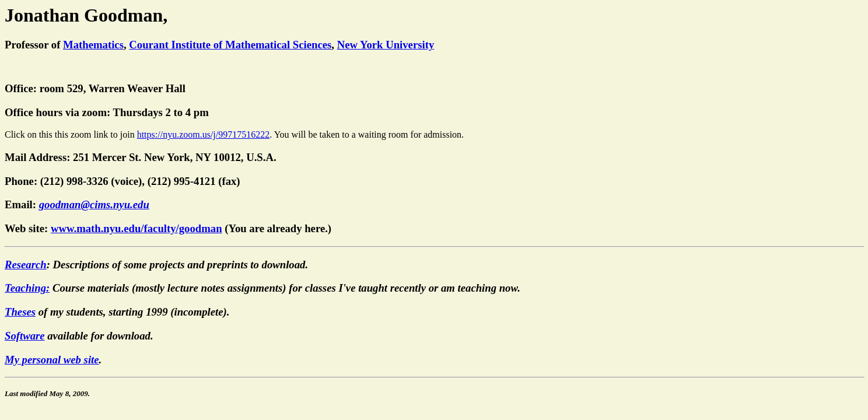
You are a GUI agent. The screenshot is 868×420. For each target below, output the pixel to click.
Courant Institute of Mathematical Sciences (230, 45)
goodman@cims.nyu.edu (94, 206)
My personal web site (52, 361)
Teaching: (27, 290)
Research (26, 266)
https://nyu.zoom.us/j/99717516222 (204, 136)
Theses (20, 314)
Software (25, 337)
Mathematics (93, 45)
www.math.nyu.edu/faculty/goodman (136, 230)
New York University (386, 45)
